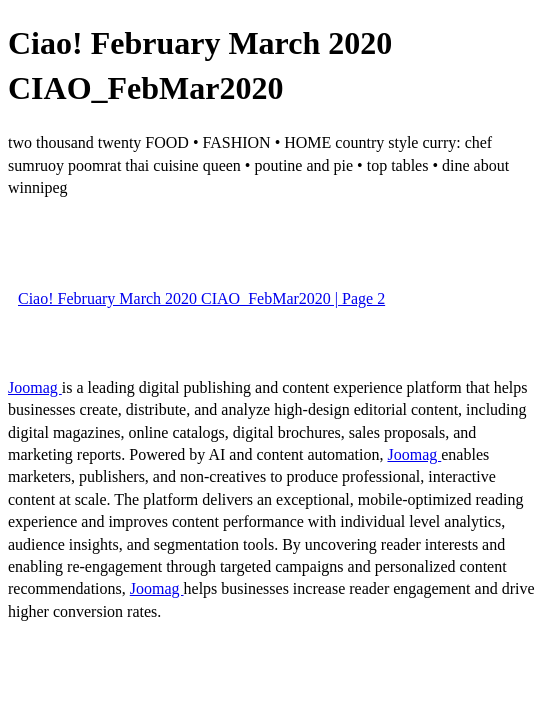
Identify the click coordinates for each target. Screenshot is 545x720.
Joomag (35, 387)
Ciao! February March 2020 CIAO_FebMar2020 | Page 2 (201, 298)
